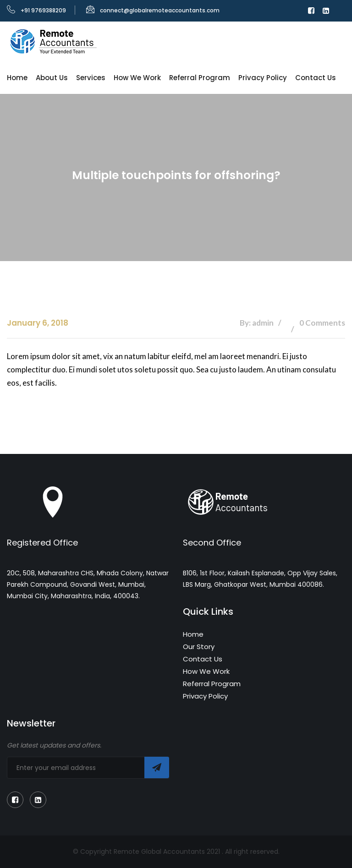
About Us (52, 78)
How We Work (137, 78)
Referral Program (200, 78)
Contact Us (316, 78)
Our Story (199, 647)
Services (91, 78)
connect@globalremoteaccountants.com (153, 10)
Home (17, 78)
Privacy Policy (263, 78)
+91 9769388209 (36, 10)
